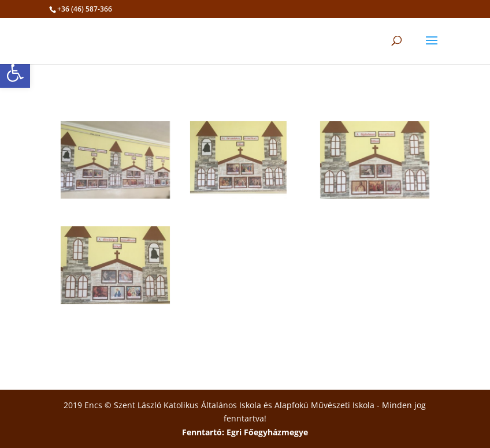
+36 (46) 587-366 (85, 9)
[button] (15, 73)
